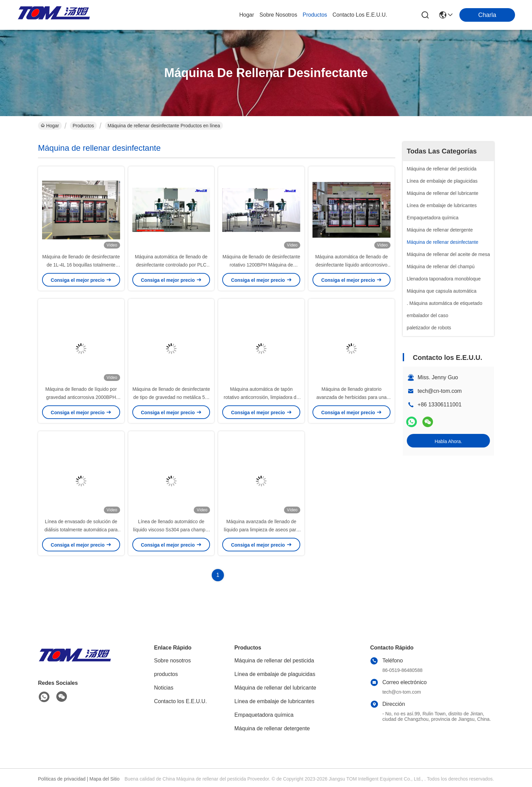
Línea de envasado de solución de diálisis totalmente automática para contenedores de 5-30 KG (81, 530)
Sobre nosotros (173, 661)
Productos (83, 126)
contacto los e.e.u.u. (360, 15)
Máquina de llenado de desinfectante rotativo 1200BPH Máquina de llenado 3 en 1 (261, 265)
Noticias (164, 688)
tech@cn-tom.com (440, 391)
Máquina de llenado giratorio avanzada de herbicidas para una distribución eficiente (351, 397)
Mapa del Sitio (105, 779)
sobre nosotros (278, 15)
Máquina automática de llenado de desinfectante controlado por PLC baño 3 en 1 (171, 265)
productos (315, 15)
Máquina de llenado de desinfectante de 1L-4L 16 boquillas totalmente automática (81, 265)
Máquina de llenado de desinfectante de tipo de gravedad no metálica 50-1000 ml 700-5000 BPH (171, 397)
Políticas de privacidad (62, 779)
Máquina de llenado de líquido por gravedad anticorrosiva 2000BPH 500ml (81, 397)
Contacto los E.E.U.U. (180, 701)
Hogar (247, 15)
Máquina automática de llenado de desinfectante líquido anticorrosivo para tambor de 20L (351, 265)
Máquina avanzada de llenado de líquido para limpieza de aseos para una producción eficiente (261, 530)
